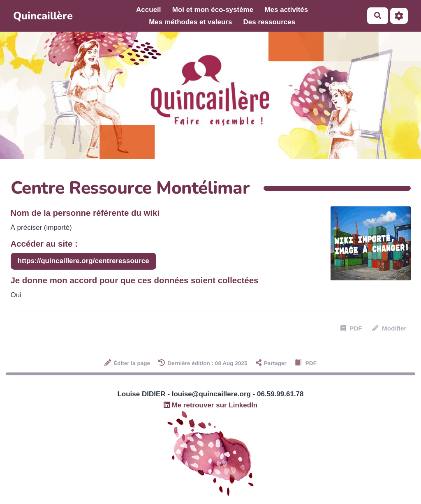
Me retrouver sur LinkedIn (211, 405)
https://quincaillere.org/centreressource (83, 261)
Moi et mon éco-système (213, 10)
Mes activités (286, 10)
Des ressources (269, 22)
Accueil (148, 10)
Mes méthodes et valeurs (190, 22)
